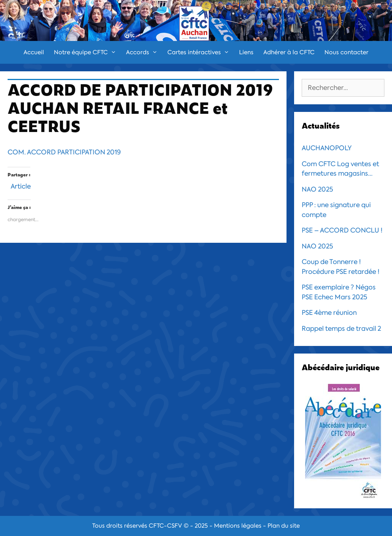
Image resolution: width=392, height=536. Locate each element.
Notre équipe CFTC (87, 52)
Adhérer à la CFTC (289, 52)
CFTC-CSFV (165, 526)
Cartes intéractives (201, 52)
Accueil (34, 52)
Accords (144, 52)
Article (21, 185)
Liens (246, 52)
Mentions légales (238, 526)
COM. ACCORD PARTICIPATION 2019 (64, 152)
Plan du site (284, 526)
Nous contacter (346, 52)
